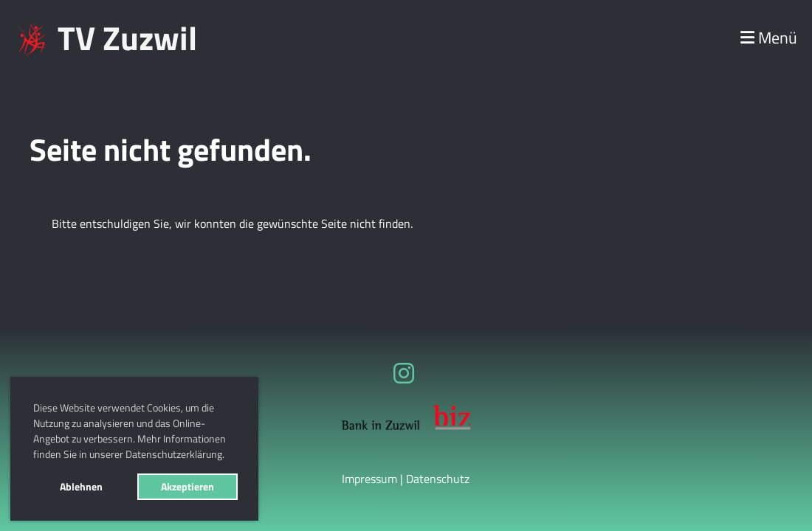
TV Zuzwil (127, 38)
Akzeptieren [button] (187, 487)
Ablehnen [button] (81, 487)
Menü (769, 38)
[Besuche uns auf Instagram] (404, 373)
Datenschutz (438, 479)
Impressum (369, 479)
